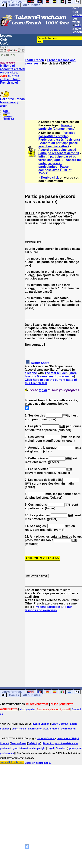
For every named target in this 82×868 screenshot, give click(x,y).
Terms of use (18, 743)
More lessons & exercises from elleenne (51, 375)
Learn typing (68, 729)
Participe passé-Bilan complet (57, 134)
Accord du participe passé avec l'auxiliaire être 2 (58, 145)
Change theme (64, 129)
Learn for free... (12, 692)
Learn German (60, 724)
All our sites (32, 5)
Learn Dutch (35, 729)
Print (5, 115)
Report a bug (8, 119)
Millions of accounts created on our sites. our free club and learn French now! (12, 74)
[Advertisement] (54, 91)
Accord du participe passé (57, 150)
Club (4, 40)
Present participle (47, 607)
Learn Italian (19, 729)
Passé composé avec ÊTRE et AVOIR (55, 170)
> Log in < (8, 55)
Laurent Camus (46, 738)
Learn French (34, 60)
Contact (6, 113)
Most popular (27, 709)
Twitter (35, 363)
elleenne (31, 373)
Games (14, 5)
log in (43, 390)
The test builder (56, 373)
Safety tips (34, 743)
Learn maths (52, 729)
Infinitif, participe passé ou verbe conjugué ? (57, 158)
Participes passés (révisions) (59, 140)
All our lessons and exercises (48, 609)
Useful (5, 44)
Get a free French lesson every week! (12, 102)
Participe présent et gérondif (59, 153)
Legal (51, 748)
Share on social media (38, 763)
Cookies (61, 748)
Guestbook (8, 117)
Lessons (6, 36)
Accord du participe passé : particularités (60, 163)
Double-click (50, 178)
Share (45, 363)
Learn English (41, 724)
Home (5, 111)
